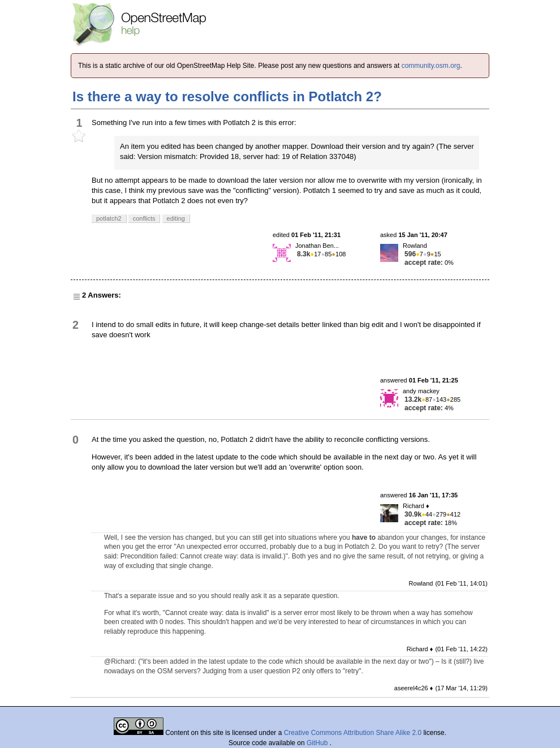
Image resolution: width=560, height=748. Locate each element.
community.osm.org (431, 66)
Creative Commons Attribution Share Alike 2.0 (353, 733)
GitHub (318, 743)
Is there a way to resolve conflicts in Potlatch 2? (227, 96)
